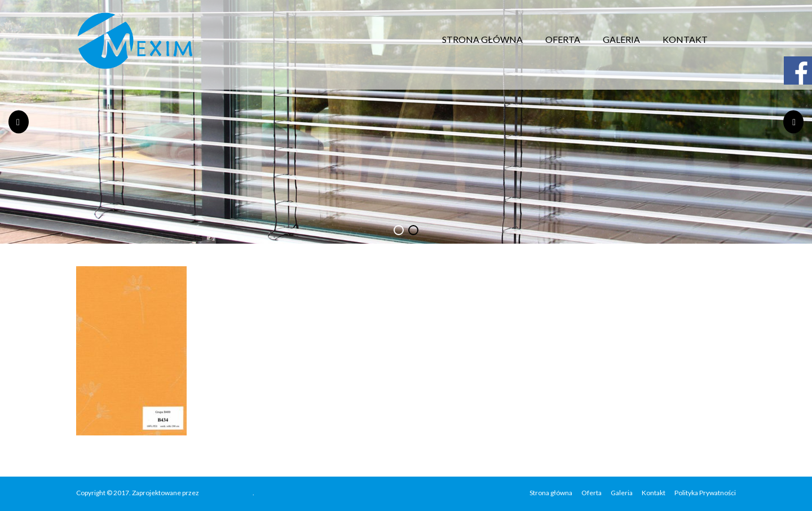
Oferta (563, 39)
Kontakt (685, 39)
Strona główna (482, 39)
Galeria (621, 39)
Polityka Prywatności (705, 493)
